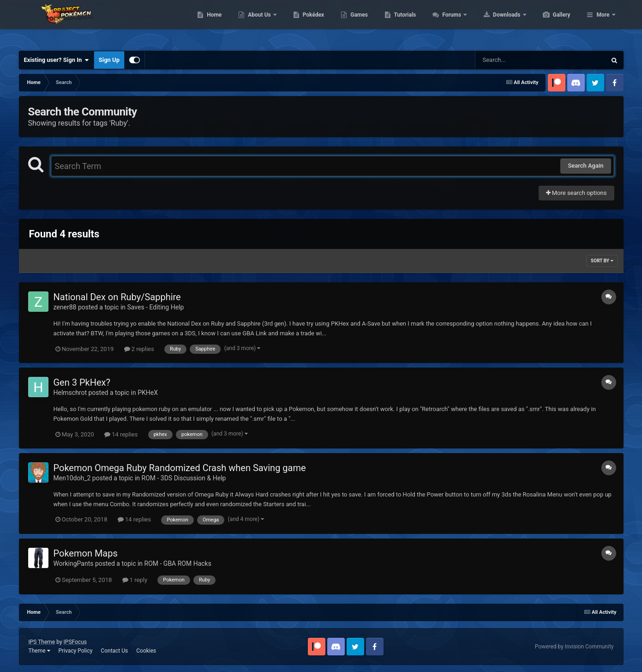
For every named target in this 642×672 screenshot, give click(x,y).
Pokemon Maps (86, 553)
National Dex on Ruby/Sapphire (117, 297)
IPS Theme (42, 642)
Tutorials (449, 23)
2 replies (139, 349)
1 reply (135, 580)
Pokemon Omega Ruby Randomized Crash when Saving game (180, 468)
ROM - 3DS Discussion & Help (184, 478)
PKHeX (148, 393)
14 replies (121, 434)
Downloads (551, 23)
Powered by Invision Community (574, 647)
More (603, 23)
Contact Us (114, 651)
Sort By (602, 261)
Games (403, 23)
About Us (303, 23)
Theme (39, 651)
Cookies (146, 651)
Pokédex (357, 23)
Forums (496, 23)
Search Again (585, 166)
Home (258, 23)
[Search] (517, 60)
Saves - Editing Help (156, 307)
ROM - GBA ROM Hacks (178, 563)
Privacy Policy (75, 651)
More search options (576, 193)
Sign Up (109, 60)
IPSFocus (75, 642)
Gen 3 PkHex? (82, 382)
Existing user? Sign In (57, 60)
